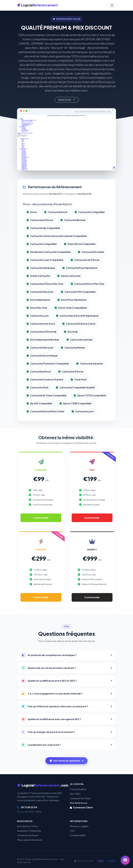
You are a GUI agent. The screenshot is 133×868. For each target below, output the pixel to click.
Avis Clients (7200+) (28, 826)
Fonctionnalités (78, 789)
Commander (41, 518)
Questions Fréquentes (29, 831)
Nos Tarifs (75, 794)
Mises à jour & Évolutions (30, 840)
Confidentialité (78, 835)
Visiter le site (66, 100)
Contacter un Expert (28, 835)
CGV (72, 831)
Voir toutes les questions (66, 761)
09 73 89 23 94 (27, 807)
